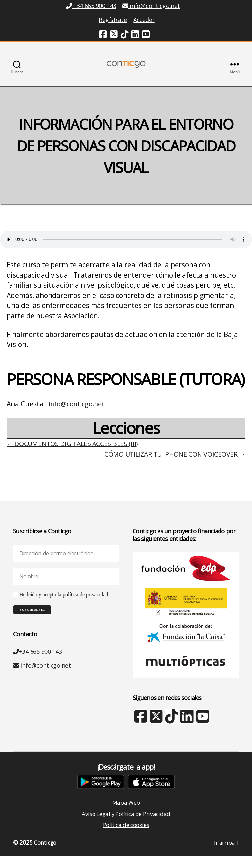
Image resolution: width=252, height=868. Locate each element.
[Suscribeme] (32, 620)
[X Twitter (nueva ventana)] (156, 729)
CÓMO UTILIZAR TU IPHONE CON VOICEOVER (170, 464)
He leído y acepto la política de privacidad (64, 605)
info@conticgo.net (78, 414)
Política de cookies (126, 837)
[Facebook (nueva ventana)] (103, 35)
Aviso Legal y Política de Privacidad (126, 825)
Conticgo (46, 855)
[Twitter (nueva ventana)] (114, 35)
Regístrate (113, 20)
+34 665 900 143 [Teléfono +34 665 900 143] (91, 6)
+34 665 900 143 (38, 661)
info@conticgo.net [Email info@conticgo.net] (151, 6)
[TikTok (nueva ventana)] (125, 35)
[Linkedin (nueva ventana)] (135, 35)
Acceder (144, 20)
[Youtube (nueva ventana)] (146, 35)
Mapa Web (126, 813)
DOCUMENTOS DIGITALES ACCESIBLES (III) (77, 453)
